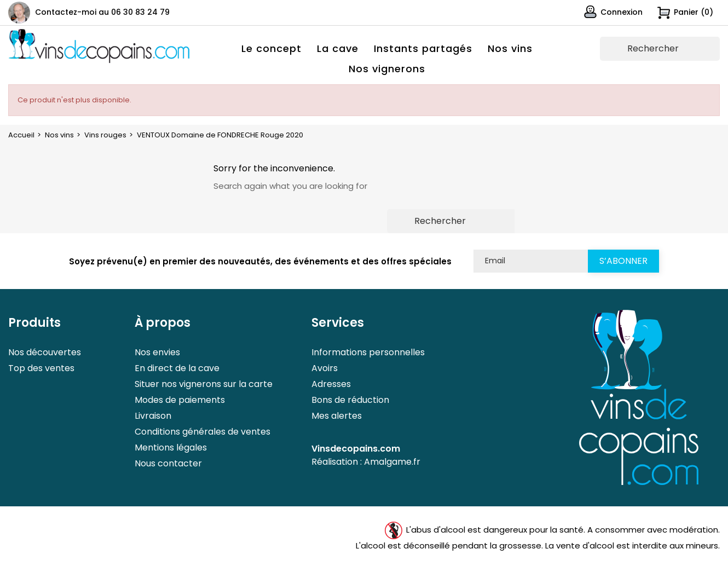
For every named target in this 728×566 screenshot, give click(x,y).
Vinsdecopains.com (356, 449)
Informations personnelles (368, 352)
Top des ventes (41, 368)
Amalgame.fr (392, 462)
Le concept (271, 48)
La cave (338, 48)
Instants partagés (423, 48)
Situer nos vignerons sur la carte (204, 384)
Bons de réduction (350, 400)
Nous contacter (168, 463)
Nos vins (510, 48)
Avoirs (325, 368)
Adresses (331, 384)
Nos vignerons (387, 69)
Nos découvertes (45, 352)
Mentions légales (171, 447)
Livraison (153, 416)
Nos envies (157, 352)
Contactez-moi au (102, 12)
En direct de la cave (177, 368)
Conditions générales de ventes (203, 432)
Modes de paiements (180, 400)
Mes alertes (337, 416)
